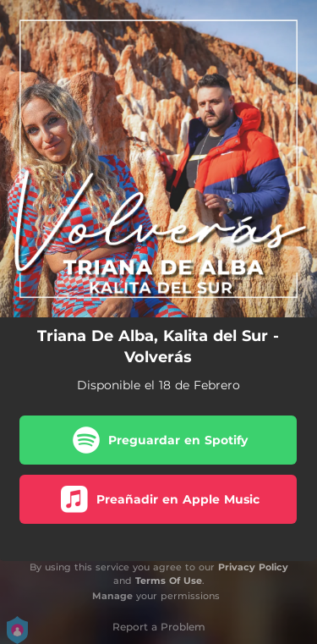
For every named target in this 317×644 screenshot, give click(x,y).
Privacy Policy (253, 567)
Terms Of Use (169, 581)
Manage (112, 596)
